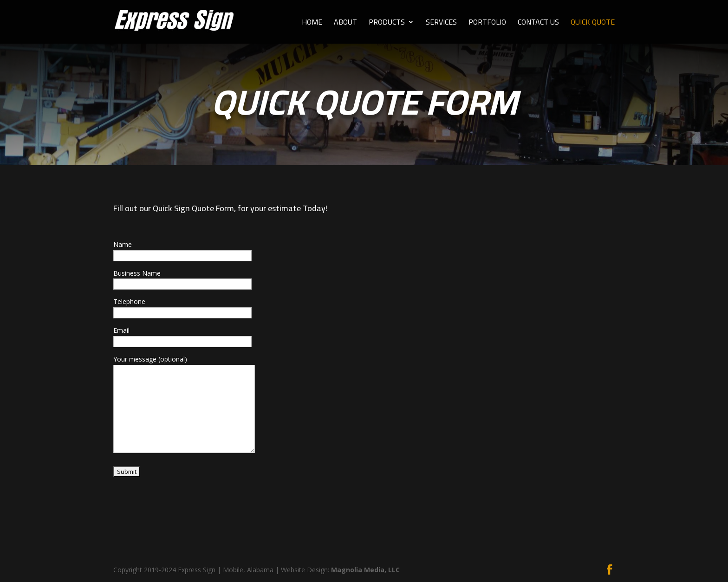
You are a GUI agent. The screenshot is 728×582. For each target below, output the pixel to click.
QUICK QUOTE (593, 24)
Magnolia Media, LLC (365, 570)
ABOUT (345, 24)
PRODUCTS (387, 24)
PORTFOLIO (487, 24)
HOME (312, 24)
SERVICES (441, 24)
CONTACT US (538, 24)
